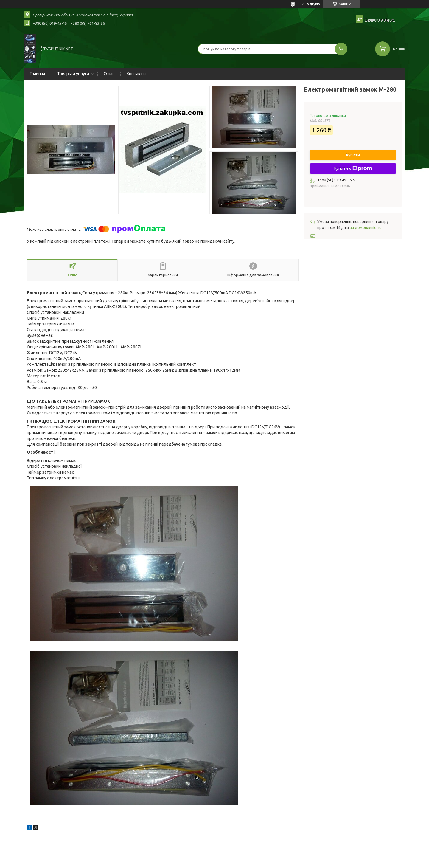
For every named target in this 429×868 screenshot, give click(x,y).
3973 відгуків (309, 4)
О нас (109, 74)
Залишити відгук (380, 19)
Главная (37, 74)
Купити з (353, 168)
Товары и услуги (73, 74)
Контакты (136, 74)
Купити (353, 155)
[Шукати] (341, 49)
